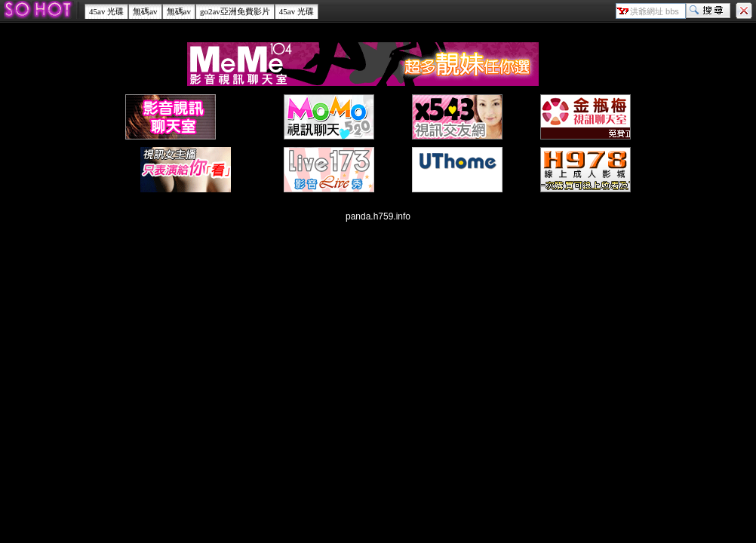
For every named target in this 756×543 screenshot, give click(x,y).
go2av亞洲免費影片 (235, 11)
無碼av (145, 11)
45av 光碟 (106, 11)
